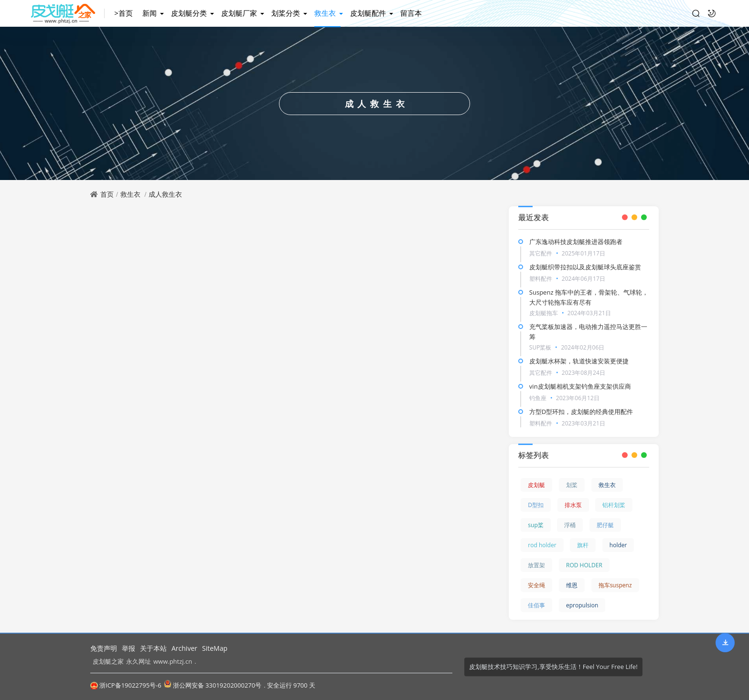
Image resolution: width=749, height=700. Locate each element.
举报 (128, 648)
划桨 (572, 485)
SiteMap (215, 648)
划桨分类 (286, 13)
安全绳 (536, 585)
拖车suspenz (615, 585)
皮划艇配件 (368, 13)
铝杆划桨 (614, 505)
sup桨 (535, 525)
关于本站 (153, 648)
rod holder (542, 545)
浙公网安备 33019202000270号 (213, 685)
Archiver (184, 648)
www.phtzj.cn (173, 661)
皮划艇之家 (108, 661)
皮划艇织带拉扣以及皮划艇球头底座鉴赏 (585, 267)
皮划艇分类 (189, 13)
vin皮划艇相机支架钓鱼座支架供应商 (580, 386)
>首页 (123, 13)
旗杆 (583, 545)
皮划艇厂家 (239, 13)
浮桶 (570, 525)
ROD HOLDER (584, 565)
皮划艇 (536, 485)
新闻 (150, 13)
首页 (107, 194)
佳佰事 (536, 605)
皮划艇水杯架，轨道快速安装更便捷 (579, 361)
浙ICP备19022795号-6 (126, 685)
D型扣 (536, 505)
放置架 (536, 565)
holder (618, 545)
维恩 (572, 585)
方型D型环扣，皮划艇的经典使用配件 (581, 412)
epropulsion (582, 605)
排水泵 (573, 505)
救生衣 (325, 13)
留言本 (411, 13)
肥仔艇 (605, 525)
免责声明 (104, 648)
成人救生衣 (165, 194)
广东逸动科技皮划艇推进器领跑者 (576, 242)
